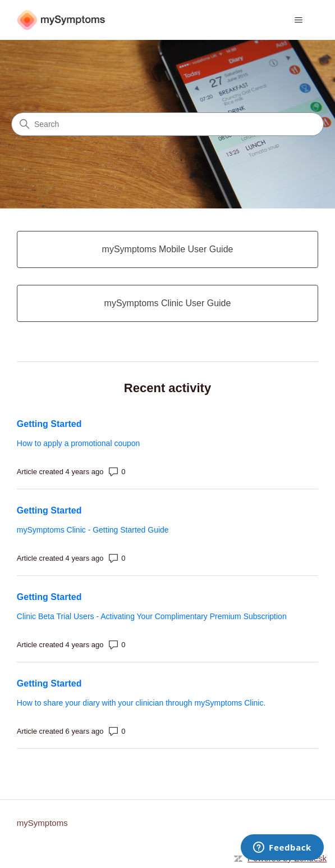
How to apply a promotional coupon (78, 443)
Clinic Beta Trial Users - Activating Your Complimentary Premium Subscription (152, 616)
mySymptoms (42, 823)
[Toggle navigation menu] (298, 20)
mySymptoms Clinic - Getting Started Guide (93, 530)
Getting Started (49, 424)
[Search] (167, 124)
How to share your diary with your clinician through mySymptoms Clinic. (141, 703)
